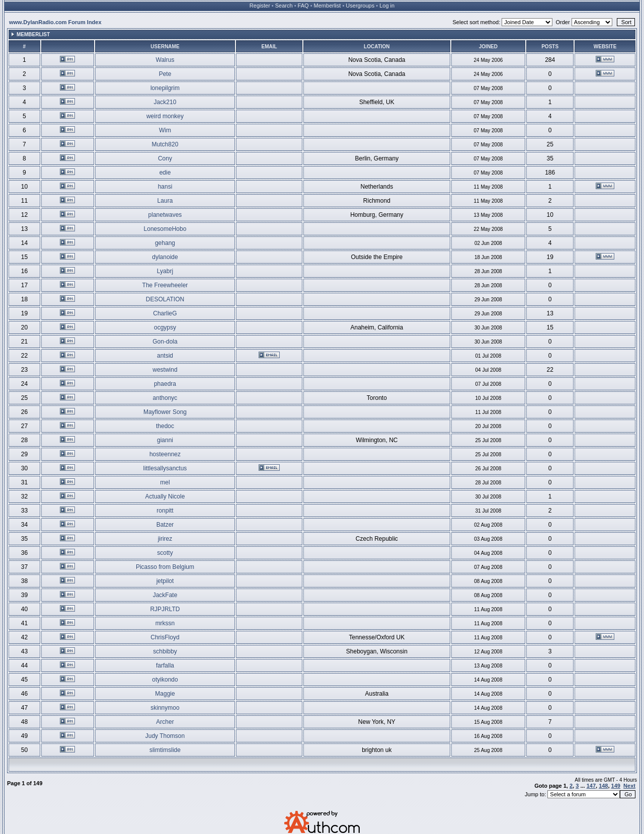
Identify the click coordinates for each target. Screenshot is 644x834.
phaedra (165, 384)
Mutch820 (165, 144)
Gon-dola (165, 342)
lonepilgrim (165, 88)
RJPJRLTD (165, 609)
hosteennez (165, 454)
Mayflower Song (165, 412)
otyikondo (165, 680)
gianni (165, 440)
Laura (165, 201)
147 (591, 786)
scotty (165, 553)
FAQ (303, 6)
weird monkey (165, 116)
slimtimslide (165, 750)
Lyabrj (165, 271)
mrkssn (165, 623)
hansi (165, 187)
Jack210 (165, 102)
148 (603, 786)
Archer (165, 722)
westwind (165, 370)
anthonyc (165, 398)
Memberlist (328, 6)
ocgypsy (165, 327)
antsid (165, 356)
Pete (165, 74)
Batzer (165, 525)
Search (284, 6)
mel (165, 482)
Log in (387, 6)
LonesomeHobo (165, 229)
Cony (165, 158)
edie (165, 173)
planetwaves (165, 215)
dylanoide (165, 257)
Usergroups (360, 6)
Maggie (165, 694)
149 (616, 786)
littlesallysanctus (165, 468)
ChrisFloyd (165, 637)
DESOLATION (165, 299)
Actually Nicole (165, 496)
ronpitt (165, 511)
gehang (165, 243)
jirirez (165, 539)
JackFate (165, 595)
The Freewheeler (165, 285)
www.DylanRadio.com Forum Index (55, 22)
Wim (165, 130)
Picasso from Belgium (165, 567)
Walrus (165, 60)
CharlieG (165, 313)
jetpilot (165, 581)
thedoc (165, 426)
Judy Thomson (165, 736)
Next (629, 786)
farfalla (165, 665)
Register (260, 6)
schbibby (165, 651)
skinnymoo (165, 708)
